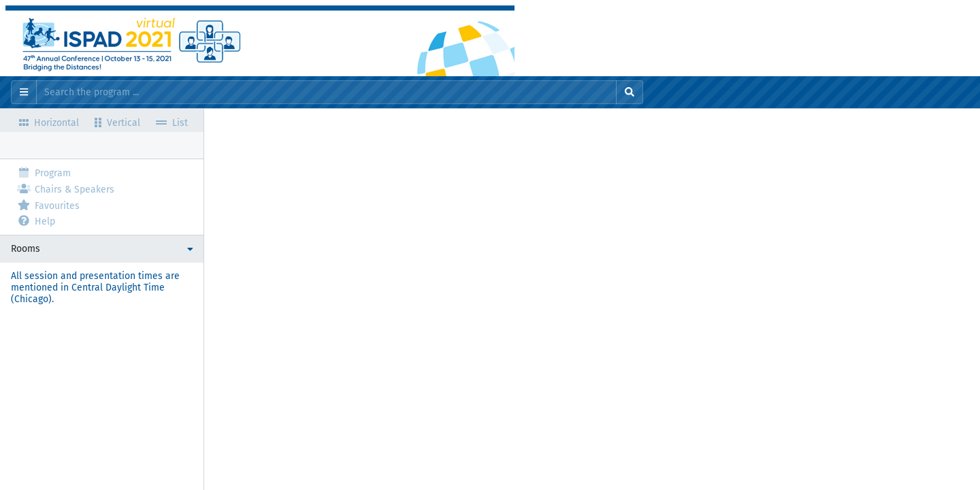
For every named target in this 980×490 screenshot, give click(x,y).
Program (44, 173)
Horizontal (49, 122)
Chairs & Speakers (66, 189)
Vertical (117, 122)
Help (36, 221)
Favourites (48, 205)
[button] (102, 249)
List (172, 122)
